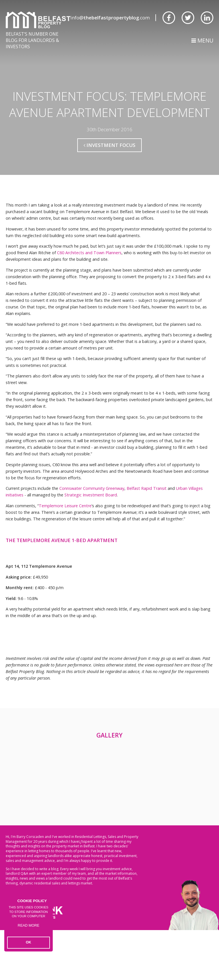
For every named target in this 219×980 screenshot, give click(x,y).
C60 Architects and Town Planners (89, 277)
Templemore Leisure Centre (65, 530)
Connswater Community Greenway (92, 513)
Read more (29, 929)
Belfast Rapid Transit (147, 513)
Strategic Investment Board (91, 519)
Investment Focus (109, 169)
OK (29, 943)
